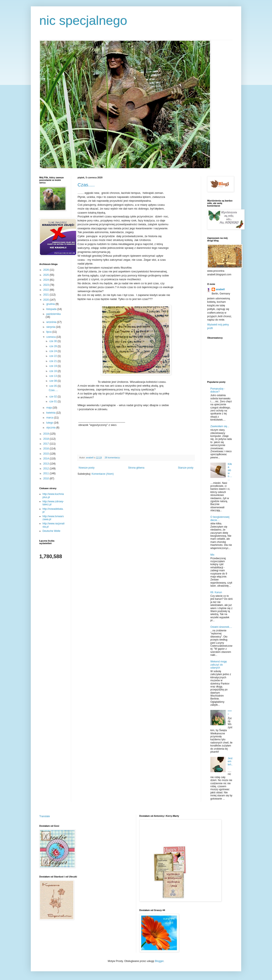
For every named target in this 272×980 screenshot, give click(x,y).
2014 (47, 459)
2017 (47, 444)
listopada (52, 309)
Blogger (159, 961)
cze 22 (53, 356)
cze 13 (53, 376)
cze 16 (53, 371)
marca (50, 418)
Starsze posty (186, 468)
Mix (212, 555)
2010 (47, 479)
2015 (47, 454)
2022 (47, 290)
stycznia (51, 428)
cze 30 (53, 341)
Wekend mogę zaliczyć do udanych (219, 665)
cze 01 (53, 401)
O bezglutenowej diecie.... (220, 518)
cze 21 (53, 361)
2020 (47, 300)
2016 (47, 449)
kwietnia (51, 413)
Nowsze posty (87, 468)
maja (49, 408)
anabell (220, 289)
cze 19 (53, 366)
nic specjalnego (83, 20)
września (52, 322)
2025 (47, 275)
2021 (47, 295)
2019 (47, 434)
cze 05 (53, 386)
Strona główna (136, 468)
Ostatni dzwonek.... (221, 627)
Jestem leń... (230, 763)
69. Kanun (216, 592)
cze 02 (53, 397)
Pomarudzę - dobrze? (218, 390)
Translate (45, 816)
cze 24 (53, 351)
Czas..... (86, 185)
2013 (47, 464)
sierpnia (51, 327)
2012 (47, 469)
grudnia (51, 304)
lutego (50, 423)
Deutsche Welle (51, 531)
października (53, 314)
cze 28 (53, 346)
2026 (47, 270)
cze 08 (53, 381)
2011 (47, 473)
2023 (47, 285)
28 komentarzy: (113, 458)
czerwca (51, 337)
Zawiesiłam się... (220, 426)
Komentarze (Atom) (103, 474)
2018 (47, 439)
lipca (49, 332)
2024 (47, 280)
